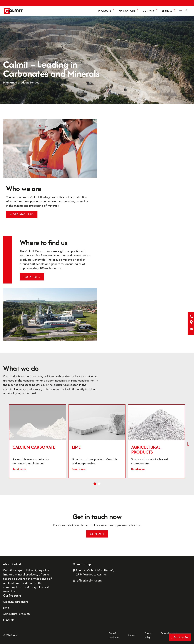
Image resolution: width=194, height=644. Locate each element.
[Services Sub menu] (174, 11)
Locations (32, 277)
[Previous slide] (6, 444)
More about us (22, 214)
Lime (76, 447)
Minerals (9, 620)
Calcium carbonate (34, 447)
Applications (127, 11)
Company (149, 11)
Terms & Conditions (114, 635)
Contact (97, 534)
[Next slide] (188, 444)
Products (105, 11)
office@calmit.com (89, 580)
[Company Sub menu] (157, 11)
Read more (19, 469)
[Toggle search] (186, 11)
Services (167, 11)
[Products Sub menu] (114, 11)
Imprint (132, 635)
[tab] (95, 484)
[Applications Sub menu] (138, 11)
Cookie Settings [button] (169, 633)
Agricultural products (146, 450)
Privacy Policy (148, 635)
